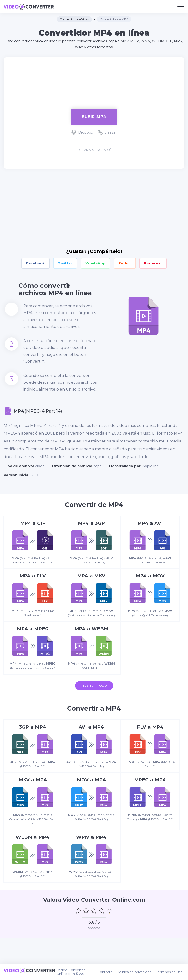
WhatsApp (95, 263)
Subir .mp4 (94, 117)
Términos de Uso (171, 973)
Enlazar (107, 132)
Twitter (65, 263)
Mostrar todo (94, 701)
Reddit (125, 263)
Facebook (35, 263)
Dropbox (82, 132)
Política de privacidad (137, 973)
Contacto (108, 973)
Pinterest (153, 263)
